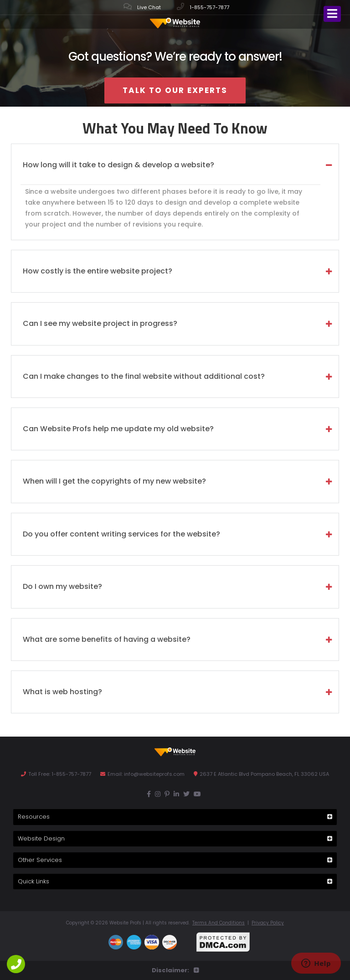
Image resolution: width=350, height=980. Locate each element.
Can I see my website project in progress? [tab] (100, 323)
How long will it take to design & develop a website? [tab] (118, 165)
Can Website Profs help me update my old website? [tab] (118, 429)
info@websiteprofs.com (154, 774)
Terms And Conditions (219, 923)
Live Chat (142, 7)
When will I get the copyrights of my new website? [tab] (114, 481)
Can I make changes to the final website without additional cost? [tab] (144, 376)
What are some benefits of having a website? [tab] (107, 639)
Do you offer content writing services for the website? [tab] (121, 534)
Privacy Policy (268, 923)
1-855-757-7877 (203, 7)
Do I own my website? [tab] (62, 586)
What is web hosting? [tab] (62, 692)
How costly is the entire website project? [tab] (98, 271)
